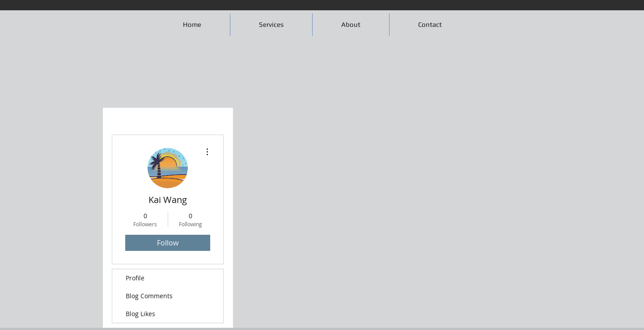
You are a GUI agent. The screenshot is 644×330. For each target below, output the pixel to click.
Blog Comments (149, 296)
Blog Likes (140, 314)
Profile (135, 278)
